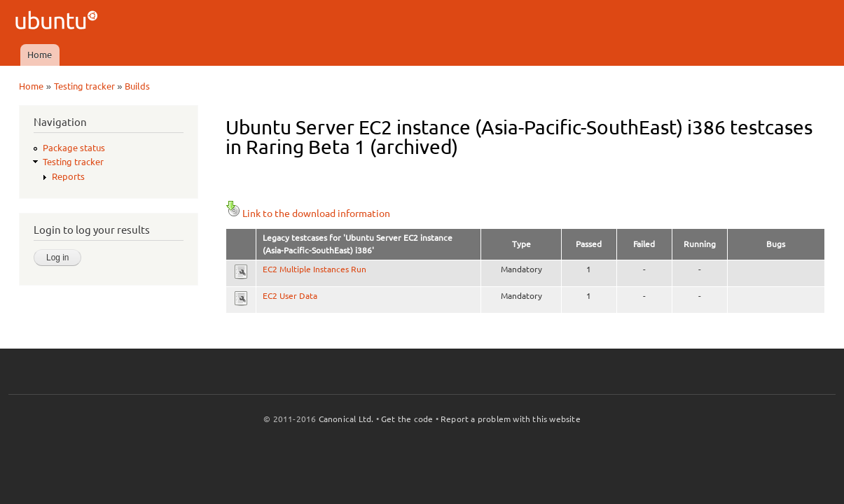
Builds (137, 86)
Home (40, 55)
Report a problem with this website (511, 419)
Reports (68, 176)
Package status (74, 148)
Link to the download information (308, 213)
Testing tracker (84, 86)
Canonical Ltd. (346, 419)
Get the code (407, 419)
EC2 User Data (290, 296)
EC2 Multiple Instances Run (314, 269)
